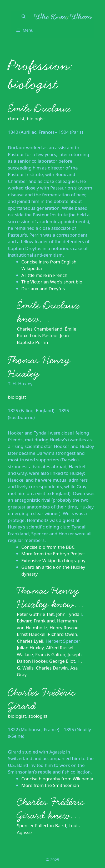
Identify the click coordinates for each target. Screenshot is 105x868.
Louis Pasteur (44, 335)
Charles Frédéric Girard (42, 699)
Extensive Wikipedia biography (53, 560)
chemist (16, 119)
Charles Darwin (52, 668)
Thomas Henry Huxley (39, 367)
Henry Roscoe (64, 628)
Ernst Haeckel (31, 634)
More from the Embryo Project (53, 554)
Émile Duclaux (39, 108)
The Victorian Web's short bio (52, 282)
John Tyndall (69, 614)
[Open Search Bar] (24, 16)
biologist (36, 119)
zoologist (38, 716)
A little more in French (44, 275)
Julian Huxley (30, 648)
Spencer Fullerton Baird (41, 825)
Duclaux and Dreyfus (43, 289)
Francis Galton (50, 654)
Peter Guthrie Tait (35, 614)
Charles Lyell (30, 641)
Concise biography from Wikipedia (57, 779)
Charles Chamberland (40, 329)
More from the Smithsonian (50, 785)
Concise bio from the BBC (48, 547)
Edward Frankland (36, 621)
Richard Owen (62, 634)
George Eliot (62, 661)
